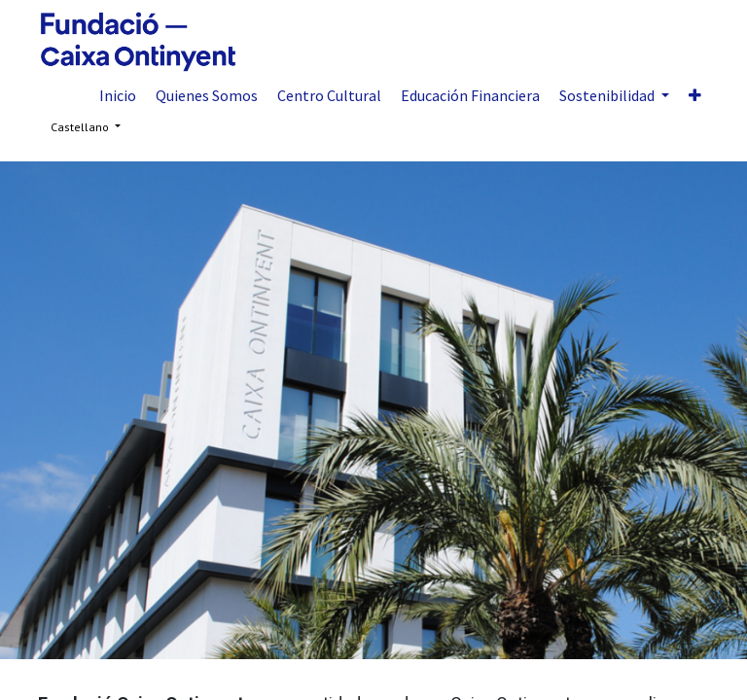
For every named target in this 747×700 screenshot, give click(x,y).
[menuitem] (118, 95)
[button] (695, 95)
